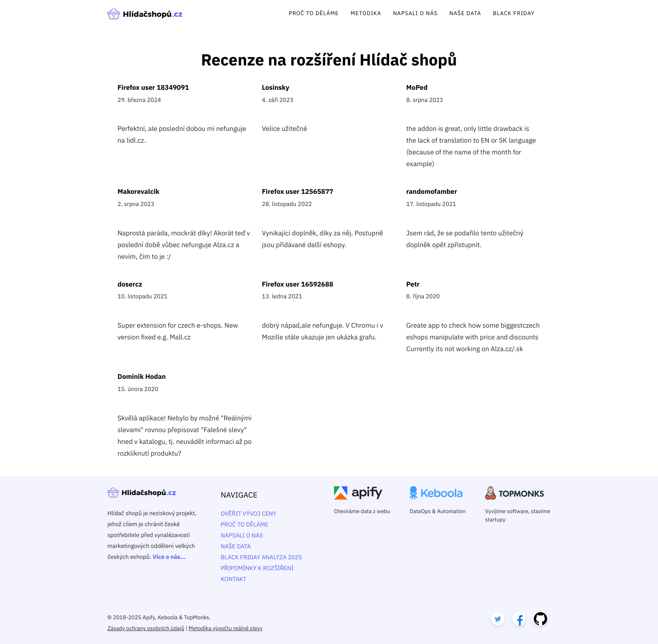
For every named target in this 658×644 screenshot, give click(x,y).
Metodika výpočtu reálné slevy (225, 628)
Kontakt (234, 579)
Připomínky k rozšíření (257, 568)
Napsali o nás (415, 13)
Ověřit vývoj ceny (249, 514)
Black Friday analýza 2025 (261, 557)
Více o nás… (169, 557)
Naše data (465, 13)
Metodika (366, 13)
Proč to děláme (314, 13)
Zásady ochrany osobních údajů (146, 628)
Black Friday (514, 13)
